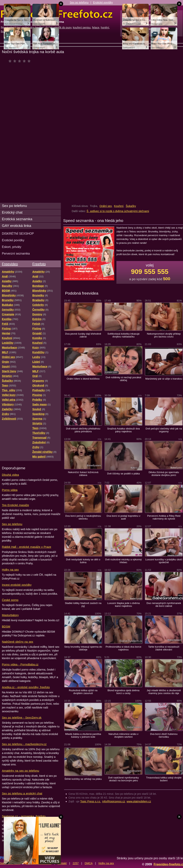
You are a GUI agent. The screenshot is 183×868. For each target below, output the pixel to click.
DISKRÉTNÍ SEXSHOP (18, 234)
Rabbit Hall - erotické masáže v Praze (27, 547)
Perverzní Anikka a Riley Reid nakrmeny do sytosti (164, 517)
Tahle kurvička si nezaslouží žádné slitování (164, 648)
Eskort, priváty (12, 247)
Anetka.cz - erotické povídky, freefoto (26, 687)
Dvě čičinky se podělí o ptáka (123, 474)
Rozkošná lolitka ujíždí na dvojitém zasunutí (83, 692)
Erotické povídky (103, 2)
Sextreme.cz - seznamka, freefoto (24, 816)
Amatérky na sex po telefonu (21, 771)
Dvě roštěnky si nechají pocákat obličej (124, 379)
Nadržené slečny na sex (18, 642)
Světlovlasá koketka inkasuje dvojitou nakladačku (123, 335)
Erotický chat (12, 212)
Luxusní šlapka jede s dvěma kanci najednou (124, 605)
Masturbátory (10, 615)
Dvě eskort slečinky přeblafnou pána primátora (83, 430)
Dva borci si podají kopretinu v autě (123, 517)
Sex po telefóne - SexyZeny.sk (22, 717)
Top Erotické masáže (15, 505)
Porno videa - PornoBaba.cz (20, 664)
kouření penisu (82, 28)
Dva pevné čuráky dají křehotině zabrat (83, 335)
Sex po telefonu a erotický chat (22, 793)
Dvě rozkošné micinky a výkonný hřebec (123, 561)
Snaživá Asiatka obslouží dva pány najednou (123, 430)
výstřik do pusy (62, 28)
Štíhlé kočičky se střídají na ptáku (83, 779)
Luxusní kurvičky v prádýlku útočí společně (164, 561)
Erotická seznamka (17, 219)
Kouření (119, 206)
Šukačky (131, 206)
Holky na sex (10, 570)
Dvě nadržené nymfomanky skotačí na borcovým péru (123, 779)
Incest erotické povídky (17, 585)
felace (96, 28)
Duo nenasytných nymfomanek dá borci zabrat (164, 605)
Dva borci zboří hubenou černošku (164, 735)
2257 (76, 863)
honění (105, 28)
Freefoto (39, 264)
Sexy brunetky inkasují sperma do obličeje (83, 648)
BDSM (6, 626)
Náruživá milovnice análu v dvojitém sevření (123, 735)
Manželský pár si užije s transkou (164, 379)
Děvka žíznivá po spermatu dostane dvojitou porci (164, 474)
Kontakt (62, 863)
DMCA (89, 863)
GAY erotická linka (17, 226)
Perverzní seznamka (16, 253)
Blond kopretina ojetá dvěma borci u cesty (123, 692)
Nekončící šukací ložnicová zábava (83, 474)
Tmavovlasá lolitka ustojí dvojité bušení (164, 779)
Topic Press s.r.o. (91, 801)
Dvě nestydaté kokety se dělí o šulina (83, 561)
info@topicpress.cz (114, 801)
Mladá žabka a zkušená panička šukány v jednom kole (83, 735)
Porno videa (10, 490)
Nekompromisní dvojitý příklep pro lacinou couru (164, 335)
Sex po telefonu (79, 2)
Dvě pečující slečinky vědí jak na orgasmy (164, 430)
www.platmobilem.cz (139, 801)
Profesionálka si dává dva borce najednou (123, 648)
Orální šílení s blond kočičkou (83, 379)
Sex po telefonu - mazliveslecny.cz (24, 744)
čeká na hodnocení (20, 61)
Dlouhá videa (10, 475)
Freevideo (10, 264)
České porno (10, 600)
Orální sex (106, 206)
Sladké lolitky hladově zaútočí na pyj (83, 605)
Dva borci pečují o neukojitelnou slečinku (83, 517)
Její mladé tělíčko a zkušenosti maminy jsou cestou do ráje (164, 692)
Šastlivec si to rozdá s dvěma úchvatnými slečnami (118, 211)
